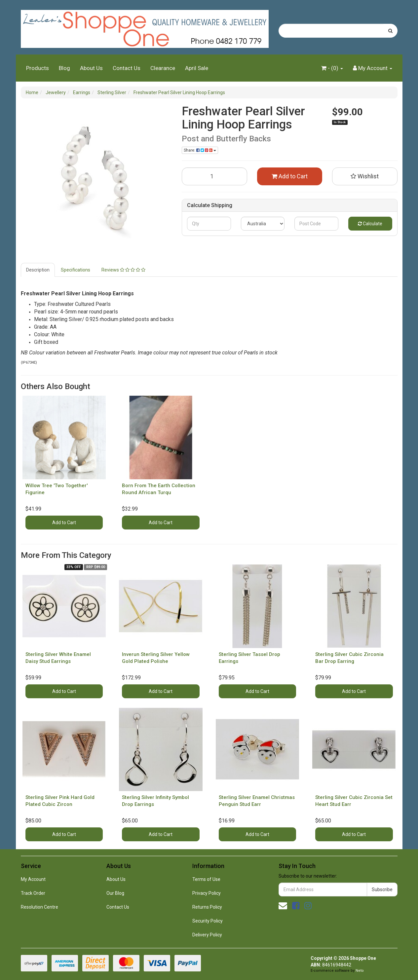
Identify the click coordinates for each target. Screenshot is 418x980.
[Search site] (390, 31)
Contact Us (127, 68)
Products (38, 68)
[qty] (209, 224)
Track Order (33, 893)
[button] (365, 176)
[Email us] (283, 906)
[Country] (263, 224)
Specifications (76, 270)
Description (38, 270)
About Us (91, 68)
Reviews (123, 270)
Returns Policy (207, 907)
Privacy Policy (207, 893)
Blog (64, 68)
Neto (360, 971)
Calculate (370, 224)
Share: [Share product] (200, 150)
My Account (33, 879)
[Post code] (316, 224)
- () (332, 68)
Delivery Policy (207, 935)
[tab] (38, 270)
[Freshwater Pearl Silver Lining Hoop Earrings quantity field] (214, 176)
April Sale (197, 68)
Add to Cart (290, 176)
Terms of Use (206, 879)
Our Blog (115, 893)
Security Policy (208, 921)
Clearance (163, 68)
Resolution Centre (39, 907)
